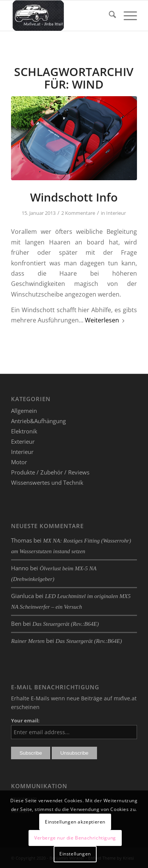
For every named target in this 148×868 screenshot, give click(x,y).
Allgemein (24, 411)
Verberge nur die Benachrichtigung (75, 838)
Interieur (116, 213)
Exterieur (23, 441)
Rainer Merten (28, 641)
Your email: (25, 720)
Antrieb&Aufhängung (38, 421)
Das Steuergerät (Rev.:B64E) (66, 624)
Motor (19, 462)
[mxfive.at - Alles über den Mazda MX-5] (61, 16)
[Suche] (109, 16)
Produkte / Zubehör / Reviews (50, 472)
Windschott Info (74, 197)
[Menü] (127, 16)
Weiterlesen (105, 320)
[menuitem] (109, 16)
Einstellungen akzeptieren (75, 822)
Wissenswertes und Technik (47, 482)
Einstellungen (75, 854)
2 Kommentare (78, 213)
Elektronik (24, 431)
